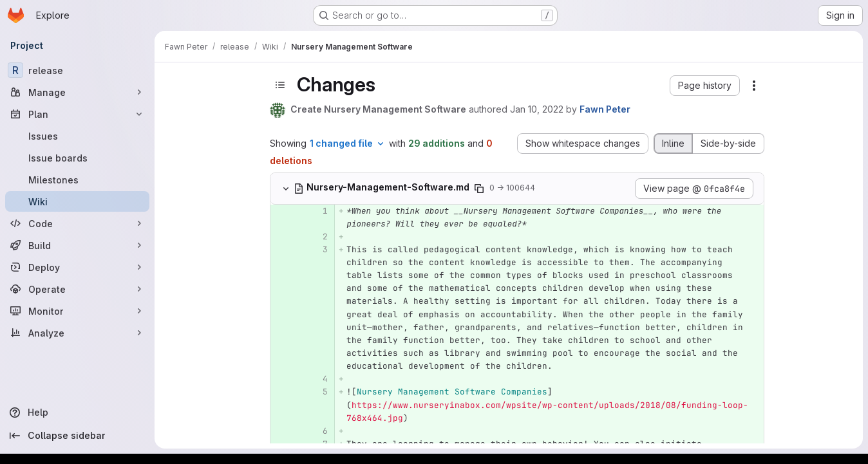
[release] (77, 70)
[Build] (77, 245)
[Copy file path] (479, 189)
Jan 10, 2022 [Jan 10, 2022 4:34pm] (537, 109)
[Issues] (77, 136)
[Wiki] (77, 201)
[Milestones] (77, 180)
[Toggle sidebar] (280, 85)
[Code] (77, 223)
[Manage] (77, 92)
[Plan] (77, 114)
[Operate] (77, 289)
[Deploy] (77, 267)
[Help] (77, 413)
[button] (705, 86)
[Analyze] (77, 333)
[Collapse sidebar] (77, 436)
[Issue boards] (77, 158)
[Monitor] (77, 311)
